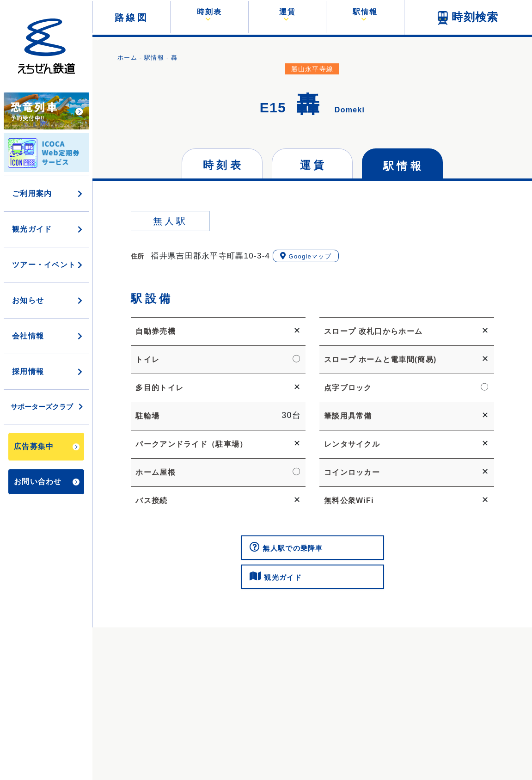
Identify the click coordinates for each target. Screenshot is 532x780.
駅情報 (154, 58)
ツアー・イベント (48, 265)
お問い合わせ (47, 482)
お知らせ (48, 300)
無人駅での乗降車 (290, 548)
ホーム (127, 58)
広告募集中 (47, 447)
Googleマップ (306, 256)
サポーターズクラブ (47, 407)
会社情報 (48, 336)
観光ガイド (48, 229)
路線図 (132, 18)
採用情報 (48, 372)
